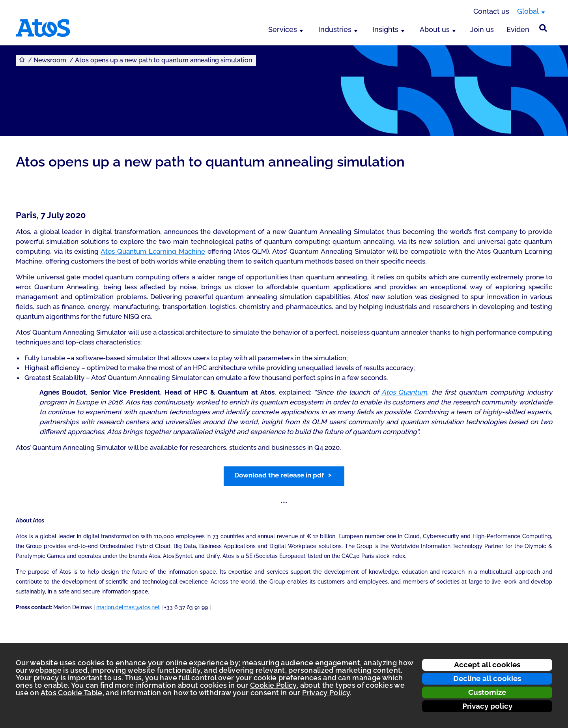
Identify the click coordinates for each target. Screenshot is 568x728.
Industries (335, 29)
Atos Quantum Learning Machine (153, 251)
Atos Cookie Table (72, 693)
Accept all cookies (487, 664)
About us (435, 29)
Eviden (518, 29)
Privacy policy (487, 706)
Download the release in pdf (279, 475)
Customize (487, 692)
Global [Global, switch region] (528, 11)
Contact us (491, 11)
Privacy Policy (326, 693)
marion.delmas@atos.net (128, 607)
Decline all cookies (487, 678)
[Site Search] (543, 28)
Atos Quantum (405, 392)
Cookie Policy (273, 685)
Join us (482, 29)
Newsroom (50, 60)
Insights (385, 29)
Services (283, 29)
